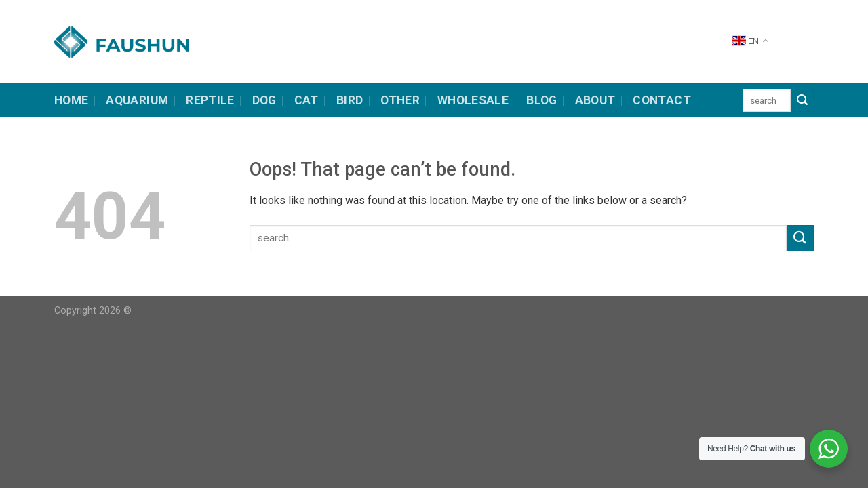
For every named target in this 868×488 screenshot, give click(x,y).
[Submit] (802, 100)
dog (264, 100)
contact (662, 100)
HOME (71, 100)
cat (307, 100)
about (595, 100)
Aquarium (137, 100)
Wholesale (473, 100)
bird (350, 100)
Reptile (210, 100)
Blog (541, 100)
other (400, 100)
